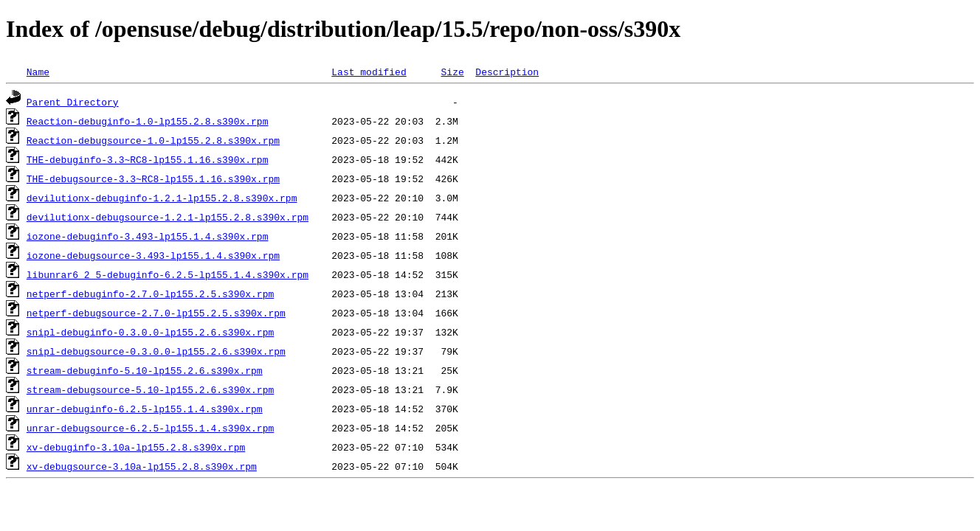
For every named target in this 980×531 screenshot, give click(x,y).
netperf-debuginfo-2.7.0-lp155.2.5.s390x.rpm (150, 294)
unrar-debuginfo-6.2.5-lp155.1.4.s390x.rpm (145, 409)
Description (507, 72)
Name (38, 72)
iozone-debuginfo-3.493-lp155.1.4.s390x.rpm (148, 236)
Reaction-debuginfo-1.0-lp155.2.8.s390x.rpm (148, 121)
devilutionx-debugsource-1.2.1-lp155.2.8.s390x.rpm (168, 217)
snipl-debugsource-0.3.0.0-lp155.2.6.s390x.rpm (156, 351)
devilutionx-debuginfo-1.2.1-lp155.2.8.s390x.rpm (162, 198)
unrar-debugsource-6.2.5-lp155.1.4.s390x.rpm (150, 428)
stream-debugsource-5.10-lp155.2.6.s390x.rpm (150, 389)
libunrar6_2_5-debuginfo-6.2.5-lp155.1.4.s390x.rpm (168, 274)
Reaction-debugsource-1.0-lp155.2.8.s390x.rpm (153, 140)
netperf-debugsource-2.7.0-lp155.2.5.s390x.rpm (156, 313)
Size (452, 72)
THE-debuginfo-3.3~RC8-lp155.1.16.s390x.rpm (148, 159)
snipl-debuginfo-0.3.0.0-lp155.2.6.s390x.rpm (150, 332)
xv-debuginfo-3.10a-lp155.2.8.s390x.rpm (136, 447)
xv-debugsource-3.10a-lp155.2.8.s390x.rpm (142, 466)
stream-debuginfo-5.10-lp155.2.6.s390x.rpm (145, 370)
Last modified (369, 72)
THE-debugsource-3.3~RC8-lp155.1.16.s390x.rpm (153, 178)
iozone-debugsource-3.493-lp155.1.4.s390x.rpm (153, 255)
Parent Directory (73, 102)
